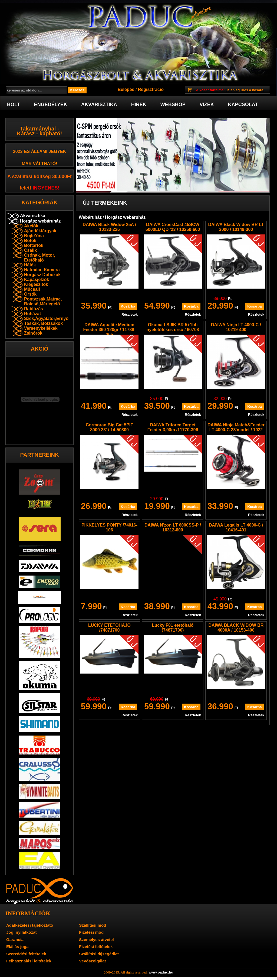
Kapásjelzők (37, 280)
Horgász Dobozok (42, 275)
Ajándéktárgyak (40, 231)
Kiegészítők (36, 284)
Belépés (126, 89)
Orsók (30, 294)
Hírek (139, 104)
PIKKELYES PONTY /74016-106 (109, 527)
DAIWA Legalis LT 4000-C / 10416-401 (236, 527)
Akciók (31, 226)
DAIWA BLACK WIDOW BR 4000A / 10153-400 (236, 628)
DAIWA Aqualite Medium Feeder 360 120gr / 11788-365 (110, 330)
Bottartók (34, 245)
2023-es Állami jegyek (40, 151)
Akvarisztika (99, 104)
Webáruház (90, 217)
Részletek (130, 314)
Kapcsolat (243, 104)
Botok (30, 241)
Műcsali (32, 289)
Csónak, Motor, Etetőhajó (40, 258)
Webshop (173, 104)
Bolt (14, 104)
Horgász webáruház (40, 221)
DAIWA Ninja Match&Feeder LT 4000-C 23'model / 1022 (236, 427)
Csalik (30, 250)
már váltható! (40, 164)
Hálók (30, 265)
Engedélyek (51, 104)
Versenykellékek (41, 328)
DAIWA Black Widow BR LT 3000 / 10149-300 (236, 227)
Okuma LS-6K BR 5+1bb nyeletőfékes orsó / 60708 (173, 327)
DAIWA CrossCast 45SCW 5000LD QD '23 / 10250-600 (173, 227)
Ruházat (32, 314)
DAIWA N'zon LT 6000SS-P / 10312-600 (173, 527)
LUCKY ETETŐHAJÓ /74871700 (109, 628)
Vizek (207, 104)
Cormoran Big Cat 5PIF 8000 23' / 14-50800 (109, 427)
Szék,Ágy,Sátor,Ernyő (46, 318)
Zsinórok (33, 333)
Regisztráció (151, 89)
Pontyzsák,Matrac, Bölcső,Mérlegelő (43, 301)
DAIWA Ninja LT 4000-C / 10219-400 (236, 327)
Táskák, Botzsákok (43, 323)
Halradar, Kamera (42, 270)
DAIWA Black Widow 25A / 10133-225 (110, 227)
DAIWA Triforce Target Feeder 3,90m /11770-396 (173, 427)
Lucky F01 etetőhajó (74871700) (173, 628)
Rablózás (34, 309)
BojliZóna (34, 236)
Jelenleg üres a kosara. (230, 90)
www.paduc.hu (161, 972)
